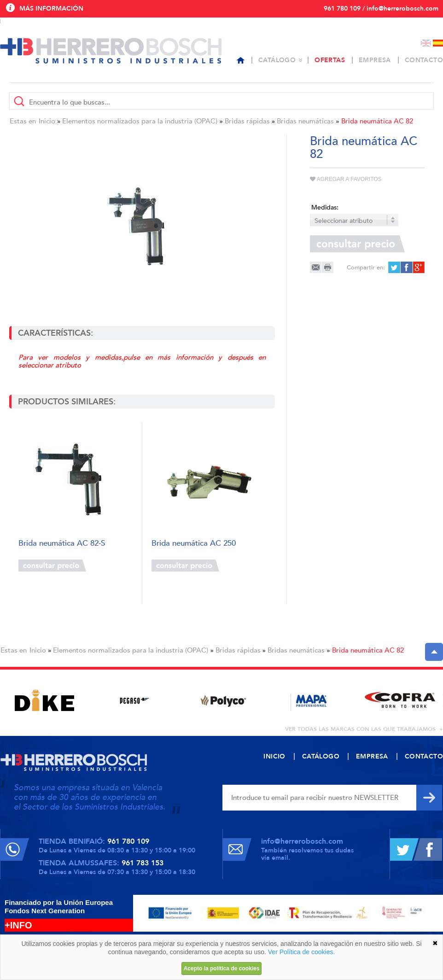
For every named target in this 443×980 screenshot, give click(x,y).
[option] (44, 700)
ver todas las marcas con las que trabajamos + (364, 729)
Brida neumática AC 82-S (62, 544)
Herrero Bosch (111, 51)
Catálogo (277, 60)
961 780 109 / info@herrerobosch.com (381, 9)
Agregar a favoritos (346, 179)
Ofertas (330, 60)
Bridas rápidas (247, 121)
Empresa (375, 60)
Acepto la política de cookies (222, 968)
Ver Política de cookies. (302, 952)
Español (438, 43)
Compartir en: (366, 268)
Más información (51, 9)
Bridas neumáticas (305, 121)
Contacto (424, 60)
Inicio (47, 121)
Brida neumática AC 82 (377, 121)
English (426, 43)
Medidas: (325, 207)
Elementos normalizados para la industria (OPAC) (140, 121)
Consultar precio (52, 566)
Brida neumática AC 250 (194, 544)
